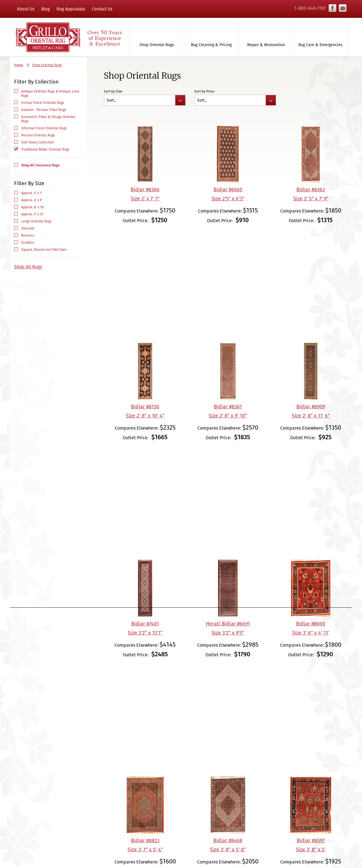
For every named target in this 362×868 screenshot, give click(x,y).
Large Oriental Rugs (36, 221)
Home (19, 65)
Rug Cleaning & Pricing (211, 45)
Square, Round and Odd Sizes (44, 249)
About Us (26, 9)
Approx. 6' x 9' (32, 200)
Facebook (332, 8)
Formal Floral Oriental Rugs (43, 103)
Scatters (28, 242)
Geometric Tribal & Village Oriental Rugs (48, 119)
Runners (28, 235)
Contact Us (102, 9)
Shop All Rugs (28, 267)
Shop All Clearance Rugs (40, 165)
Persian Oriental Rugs (38, 135)
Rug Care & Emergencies (320, 45)
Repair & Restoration (266, 45)
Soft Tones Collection (38, 142)
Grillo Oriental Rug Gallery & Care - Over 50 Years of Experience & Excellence (68, 37)
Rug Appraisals (71, 9)
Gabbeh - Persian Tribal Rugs (44, 110)
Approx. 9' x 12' (33, 214)
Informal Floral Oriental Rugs (44, 128)
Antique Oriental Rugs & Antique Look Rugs (50, 93)
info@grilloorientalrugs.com (343, 8)
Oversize (28, 228)
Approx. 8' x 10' (33, 207)
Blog (46, 9)
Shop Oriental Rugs (157, 45)
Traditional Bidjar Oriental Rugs (45, 149)
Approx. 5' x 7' (32, 193)
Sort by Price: (205, 91)
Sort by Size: (113, 91)
